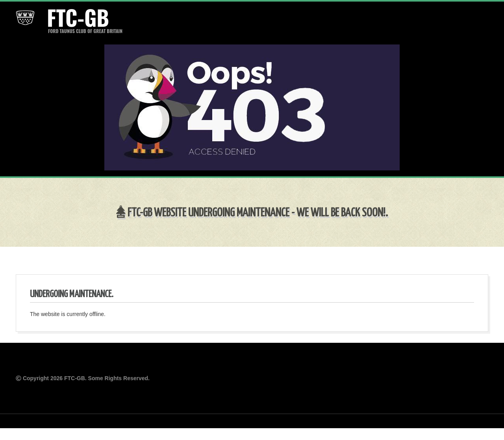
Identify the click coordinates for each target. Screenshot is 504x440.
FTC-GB (77, 17)
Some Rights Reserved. (119, 378)
